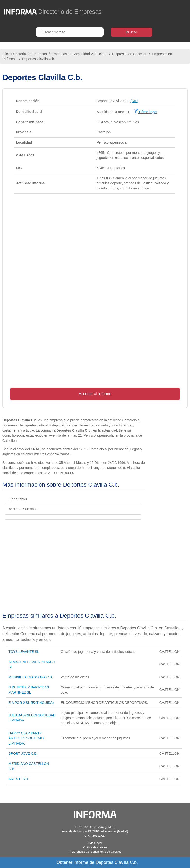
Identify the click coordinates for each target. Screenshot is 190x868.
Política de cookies (95, 847)
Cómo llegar (145, 112)
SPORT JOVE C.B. (23, 753)
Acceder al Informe (95, 394)
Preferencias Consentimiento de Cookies (95, 852)
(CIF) (134, 101)
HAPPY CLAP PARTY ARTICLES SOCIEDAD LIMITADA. (26, 738)
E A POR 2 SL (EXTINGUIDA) (31, 703)
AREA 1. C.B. (19, 779)
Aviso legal (95, 843)
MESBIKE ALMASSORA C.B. (31, 677)
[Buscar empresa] (70, 32)
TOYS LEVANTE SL (24, 652)
